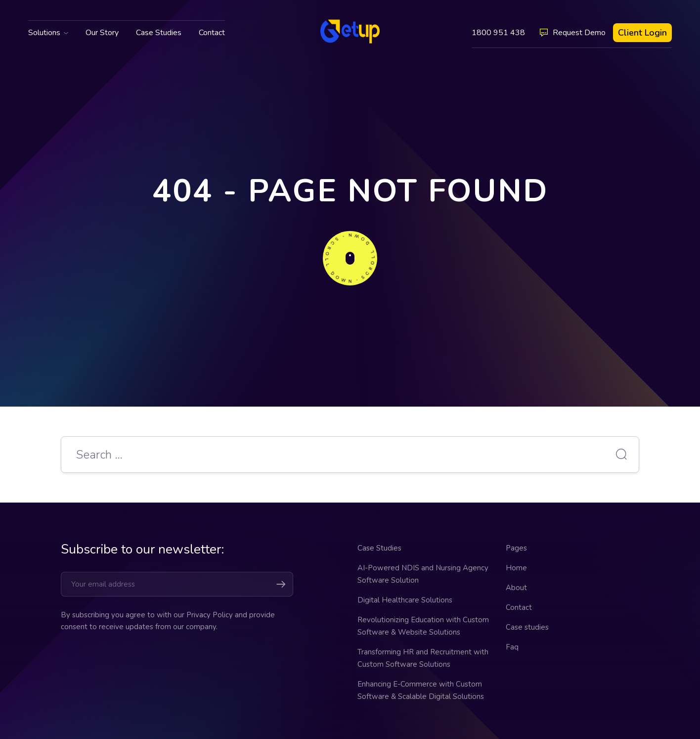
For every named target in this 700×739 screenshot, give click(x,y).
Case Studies (159, 33)
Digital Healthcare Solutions (405, 600)
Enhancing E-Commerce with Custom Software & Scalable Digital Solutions (421, 690)
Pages (516, 548)
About (516, 588)
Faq (512, 647)
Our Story (102, 33)
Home (516, 568)
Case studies (527, 627)
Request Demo (573, 33)
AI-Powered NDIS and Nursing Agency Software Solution (423, 574)
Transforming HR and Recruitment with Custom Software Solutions (423, 658)
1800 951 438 (498, 33)
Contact (212, 33)
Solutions (44, 33)
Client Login (642, 33)
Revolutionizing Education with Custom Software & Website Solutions (423, 626)
